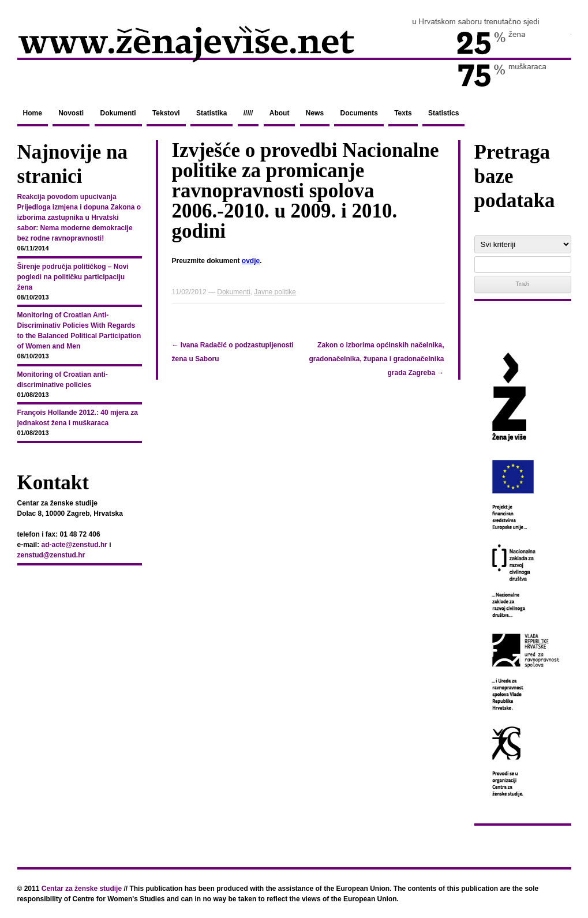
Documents (359, 113)
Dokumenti (118, 113)
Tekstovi (166, 113)
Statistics (443, 113)
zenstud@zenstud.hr (51, 555)
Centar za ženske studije (82, 889)
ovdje (251, 261)
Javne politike (275, 292)
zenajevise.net (294, 51)
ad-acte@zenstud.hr (74, 545)
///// (248, 113)
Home (33, 113)
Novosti (71, 113)
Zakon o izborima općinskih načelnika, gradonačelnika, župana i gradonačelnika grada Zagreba (376, 359)
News (315, 113)
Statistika (211, 113)
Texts (403, 113)
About (280, 113)
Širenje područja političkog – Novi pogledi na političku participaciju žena (73, 277)
